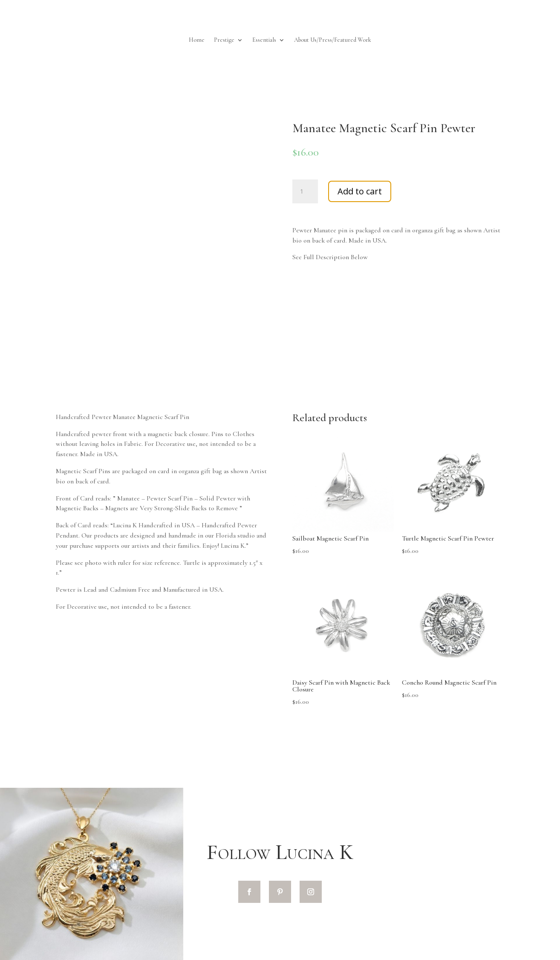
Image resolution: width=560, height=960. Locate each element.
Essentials (264, 40)
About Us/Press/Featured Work (333, 40)
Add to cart (360, 191)
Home (197, 40)
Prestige (224, 40)
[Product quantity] (305, 191)
